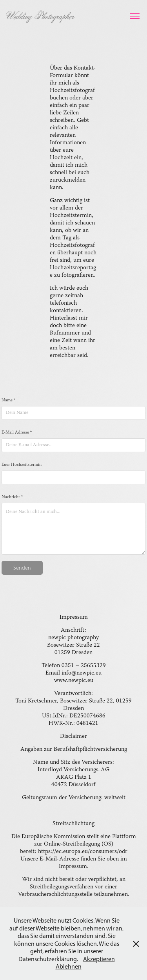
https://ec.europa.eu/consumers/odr (83, 852)
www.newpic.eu (74, 681)
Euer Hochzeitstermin (22, 465)
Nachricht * (12, 497)
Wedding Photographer (40, 16)
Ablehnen (69, 966)
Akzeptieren (99, 959)
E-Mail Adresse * (17, 433)
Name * (8, 401)
